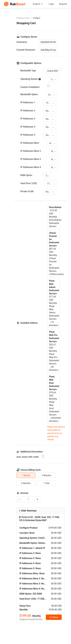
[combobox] (54, 79)
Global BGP (53, 71)
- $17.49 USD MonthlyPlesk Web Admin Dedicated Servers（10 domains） (54, 303)
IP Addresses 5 (28, 135)
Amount (24, 493)
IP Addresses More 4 (31, 167)
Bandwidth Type (28, 71)
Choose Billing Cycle (31, 470)
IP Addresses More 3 (31, 159)
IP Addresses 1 (28, 102)
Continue (54, 617)
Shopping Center (23, 18)
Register (63, 4)
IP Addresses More (30, 143)
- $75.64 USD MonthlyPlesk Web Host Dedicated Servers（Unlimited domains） (54, 399)
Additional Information (32, 452)
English (38, 4)
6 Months (26, 483)
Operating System (31, 79)
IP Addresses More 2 (31, 151)
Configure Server (29, 37)
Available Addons (29, 323)
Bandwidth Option (29, 94)
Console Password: (26, 50)
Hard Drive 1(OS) (29, 183)
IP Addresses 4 (28, 127)
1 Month (26, 475)
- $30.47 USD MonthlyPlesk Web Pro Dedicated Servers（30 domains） (54, 351)
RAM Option (26, 175)
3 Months (47, 475)
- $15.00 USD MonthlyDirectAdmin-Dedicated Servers (54, 217)
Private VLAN (27, 191)
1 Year (46, 483)
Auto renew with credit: (28, 457)
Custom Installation (30, 87)
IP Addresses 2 (28, 111)
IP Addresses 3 (28, 119)
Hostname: (22, 42)
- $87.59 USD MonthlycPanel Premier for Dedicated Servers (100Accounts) (54, 254)
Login (51, 4)
